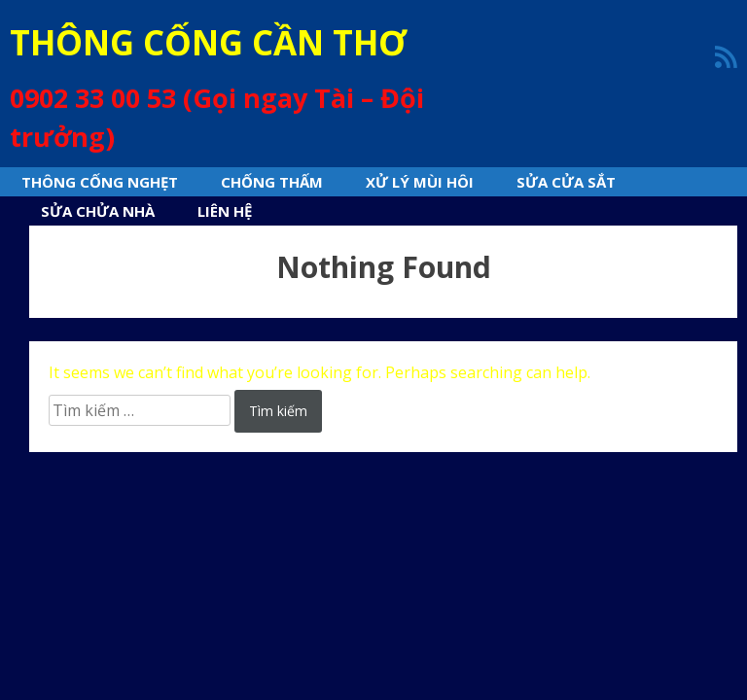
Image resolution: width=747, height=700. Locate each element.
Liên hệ (225, 211)
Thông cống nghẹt (100, 182)
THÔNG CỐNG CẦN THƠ (208, 42)
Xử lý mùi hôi (420, 182)
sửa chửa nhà (98, 211)
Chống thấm (272, 182)
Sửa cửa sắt (566, 182)
